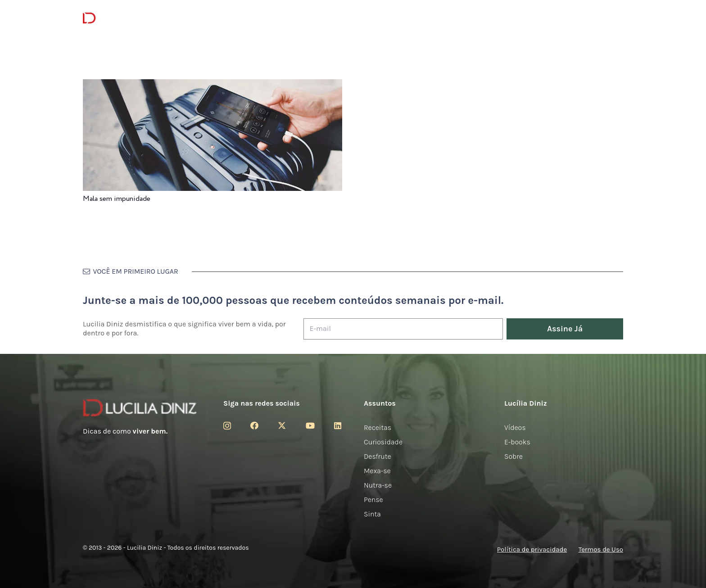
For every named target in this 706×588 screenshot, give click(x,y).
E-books (517, 442)
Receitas (378, 427)
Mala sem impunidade (117, 199)
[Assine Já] (565, 329)
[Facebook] (254, 425)
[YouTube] (310, 425)
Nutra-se (378, 485)
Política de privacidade (532, 549)
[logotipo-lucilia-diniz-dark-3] (120, 18)
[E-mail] (403, 329)
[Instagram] (227, 426)
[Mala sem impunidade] (213, 85)
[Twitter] (282, 425)
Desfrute (378, 456)
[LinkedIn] (338, 425)
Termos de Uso (601, 549)
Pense (373, 500)
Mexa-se (377, 471)
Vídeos (515, 427)
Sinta (372, 514)
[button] (618, 18)
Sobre (514, 456)
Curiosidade (383, 442)
